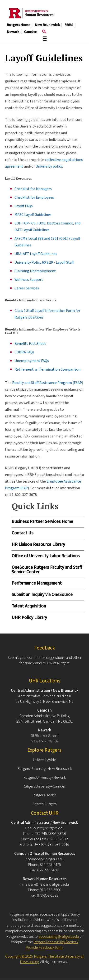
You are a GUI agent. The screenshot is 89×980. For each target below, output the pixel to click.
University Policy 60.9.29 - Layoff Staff (44, 262)
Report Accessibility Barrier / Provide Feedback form (52, 945)
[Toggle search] (44, 32)
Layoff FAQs (24, 206)
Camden (31, 32)
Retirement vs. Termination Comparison (47, 369)
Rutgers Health (45, 795)
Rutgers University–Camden (44, 786)
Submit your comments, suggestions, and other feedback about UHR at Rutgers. (44, 660)
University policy (49, 166)
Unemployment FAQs (32, 361)
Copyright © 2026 (19, 956)
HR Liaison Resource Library (38, 545)
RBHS (69, 25)
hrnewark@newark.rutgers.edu (45, 884)
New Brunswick (47, 25)
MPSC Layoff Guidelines (33, 215)
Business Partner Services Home (42, 522)
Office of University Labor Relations (46, 556)
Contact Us (23, 533)
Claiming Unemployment (35, 271)
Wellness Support (29, 280)
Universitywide (44, 760)
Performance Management (37, 583)
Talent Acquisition (29, 606)
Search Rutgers (44, 804)
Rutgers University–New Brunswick (45, 769)
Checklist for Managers (33, 189)
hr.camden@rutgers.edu (45, 859)
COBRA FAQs (24, 352)
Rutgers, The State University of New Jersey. (52, 959)
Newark (13, 32)
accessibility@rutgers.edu (59, 937)
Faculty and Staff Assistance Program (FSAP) (48, 383)
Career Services (27, 288)
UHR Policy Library (29, 618)
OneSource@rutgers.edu (45, 828)
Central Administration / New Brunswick (45, 691)
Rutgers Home (19, 25)
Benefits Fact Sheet (30, 344)
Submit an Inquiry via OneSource (42, 595)
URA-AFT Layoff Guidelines (36, 254)
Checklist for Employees (34, 197)
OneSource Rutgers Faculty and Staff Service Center (47, 570)
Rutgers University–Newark (45, 778)
